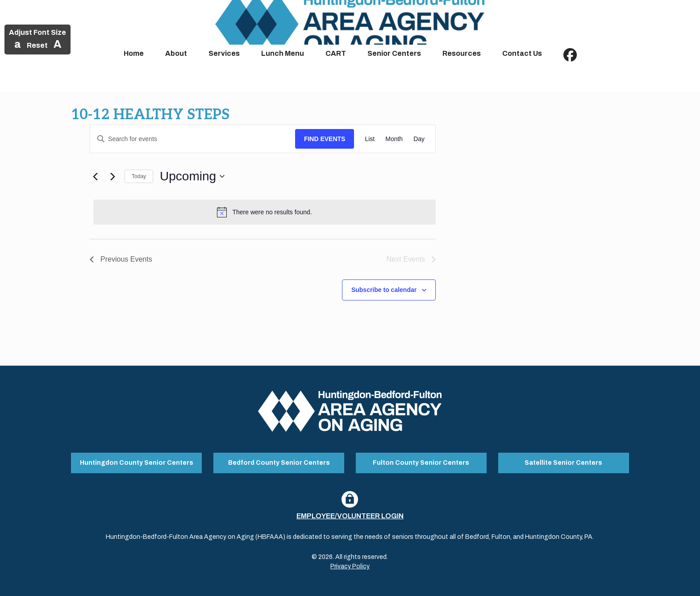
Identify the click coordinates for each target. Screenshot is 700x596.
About (176, 53)
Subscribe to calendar (384, 290)
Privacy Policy (350, 566)
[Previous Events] (95, 176)
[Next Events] (112, 176)
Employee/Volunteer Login (350, 516)
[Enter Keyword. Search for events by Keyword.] (193, 139)
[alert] (265, 212)
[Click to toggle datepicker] (192, 176)
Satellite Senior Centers (563, 463)
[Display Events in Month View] (394, 139)
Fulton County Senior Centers (421, 463)
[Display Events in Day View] (419, 139)
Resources (462, 53)
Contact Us (522, 53)
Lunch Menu (283, 53)
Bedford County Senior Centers (279, 463)
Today (139, 176)
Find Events (325, 139)
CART (336, 53)
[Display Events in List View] (370, 139)
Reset (37, 45)
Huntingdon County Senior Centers (137, 463)
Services (224, 53)
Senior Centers (394, 53)
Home (134, 53)
